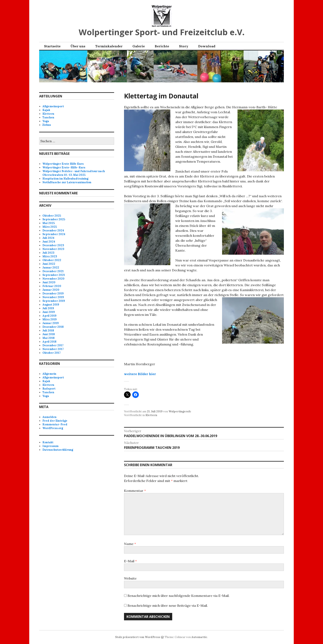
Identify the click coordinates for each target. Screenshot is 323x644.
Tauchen (48, 117)
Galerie (139, 46)
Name (130, 544)
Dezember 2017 (53, 345)
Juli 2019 (48, 308)
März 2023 (50, 256)
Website (130, 578)
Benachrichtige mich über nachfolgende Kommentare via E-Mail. (178, 596)
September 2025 (54, 219)
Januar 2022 (51, 268)
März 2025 (50, 227)
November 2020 (53, 279)
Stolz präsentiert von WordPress (138, 637)
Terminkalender (109, 46)
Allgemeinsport (53, 106)
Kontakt (48, 442)
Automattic (199, 637)
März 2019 (50, 319)
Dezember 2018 (53, 327)
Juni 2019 (49, 312)
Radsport (49, 389)
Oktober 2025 (52, 216)
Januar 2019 (51, 323)
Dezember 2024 (53, 230)
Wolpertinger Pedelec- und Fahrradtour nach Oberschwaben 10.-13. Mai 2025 (74, 173)
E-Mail (130, 561)
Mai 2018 (49, 338)
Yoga (46, 121)
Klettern (151, 415)
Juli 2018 (48, 331)
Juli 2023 (48, 253)
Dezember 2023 (53, 245)
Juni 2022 (49, 264)
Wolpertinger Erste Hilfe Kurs (63, 164)
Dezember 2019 (53, 293)
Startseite (52, 46)
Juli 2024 (48, 238)
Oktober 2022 (52, 260)
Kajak (46, 110)
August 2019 (51, 305)
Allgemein (49, 374)
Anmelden (49, 417)
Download (207, 46)
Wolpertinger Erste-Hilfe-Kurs (64, 167)
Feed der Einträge (55, 421)
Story (184, 46)
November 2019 (53, 297)
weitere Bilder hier (140, 374)
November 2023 (53, 249)
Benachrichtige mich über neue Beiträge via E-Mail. (168, 605)
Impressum (50, 446)
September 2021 (54, 275)
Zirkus (47, 125)
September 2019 (54, 301)
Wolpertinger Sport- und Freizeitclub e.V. (162, 32)
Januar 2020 (51, 290)
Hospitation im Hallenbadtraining (65, 179)
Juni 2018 (49, 334)
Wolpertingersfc (180, 411)
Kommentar (135, 491)
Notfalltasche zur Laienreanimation (67, 182)
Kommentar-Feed (55, 424)
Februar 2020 (52, 286)
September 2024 (54, 234)
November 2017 (53, 349)
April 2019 (49, 316)
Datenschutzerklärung (58, 450)
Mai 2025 (49, 223)
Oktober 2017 (51, 353)
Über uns (78, 46)
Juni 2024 (49, 242)
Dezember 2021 (53, 271)
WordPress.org (53, 428)
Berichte (162, 46)
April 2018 (49, 342)
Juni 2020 (49, 282)
